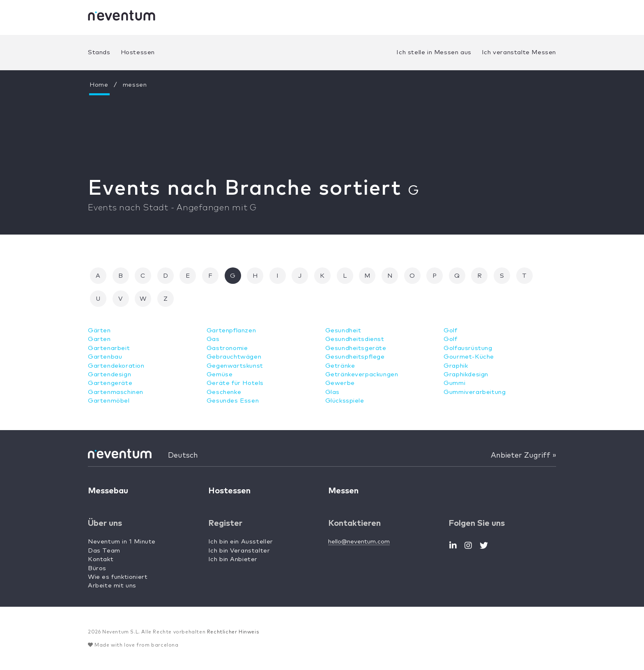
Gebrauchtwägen (234, 357)
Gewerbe (340, 383)
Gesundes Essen (233, 401)
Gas (213, 339)
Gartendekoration (116, 366)
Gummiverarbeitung (475, 392)
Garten (99, 339)
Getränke (340, 366)
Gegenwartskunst (235, 366)
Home (99, 85)
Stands (99, 52)
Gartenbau (105, 357)
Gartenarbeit (109, 348)
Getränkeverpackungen (362, 374)
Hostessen (138, 52)
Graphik (456, 366)
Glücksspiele (345, 401)
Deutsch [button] (183, 456)
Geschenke (224, 392)
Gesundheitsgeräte (356, 348)
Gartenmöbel (109, 401)
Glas (332, 392)
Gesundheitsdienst (355, 339)
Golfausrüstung (468, 348)
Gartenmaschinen (116, 392)
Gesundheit (343, 330)
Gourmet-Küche (469, 357)
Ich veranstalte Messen (519, 52)
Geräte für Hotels (235, 383)
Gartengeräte (110, 383)
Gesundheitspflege (355, 357)
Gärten (99, 330)
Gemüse (220, 374)
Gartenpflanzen (231, 330)
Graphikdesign (466, 374)
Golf (450, 330)
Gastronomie (227, 348)
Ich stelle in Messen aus (434, 52)
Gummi (454, 383)
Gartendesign (109, 374)
